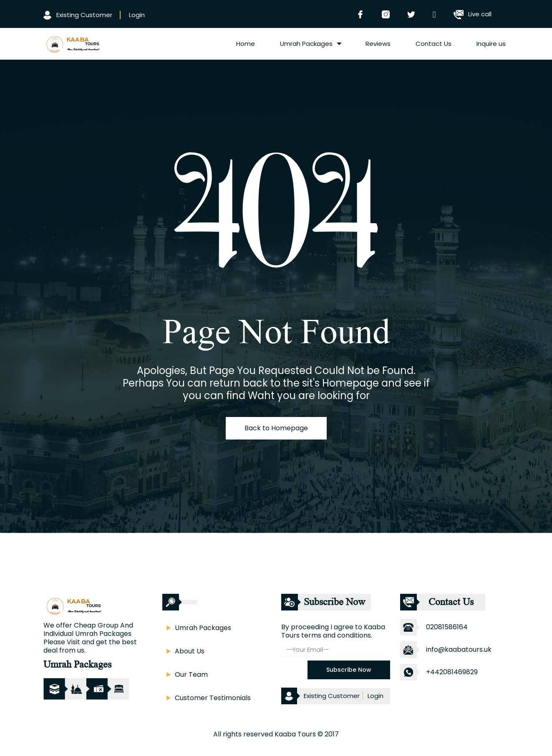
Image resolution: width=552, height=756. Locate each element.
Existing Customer (78, 15)
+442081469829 (452, 672)
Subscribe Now (349, 670)
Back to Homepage (276, 428)
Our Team (191, 674)
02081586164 (447, 627)
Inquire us (491, 44)
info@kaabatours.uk (459, 649)
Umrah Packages (306, 44)
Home (246, 44)
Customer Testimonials (213, 698)
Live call (473, 14)
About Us (190, 651)
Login (137, 15)
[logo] (72, 43)
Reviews (378, 44)
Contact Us (434, 44)
